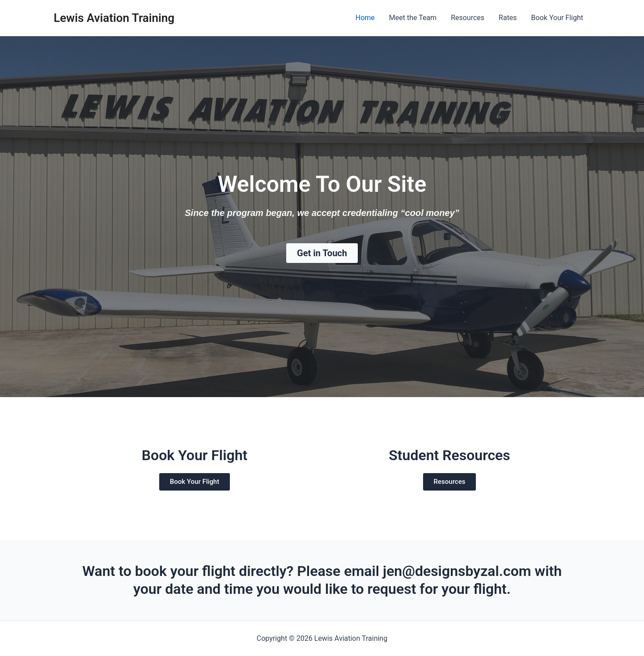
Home (365, 18)
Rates (508, 18)
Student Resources (449, 455)
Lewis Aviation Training (114, 18)
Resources (468, 18)
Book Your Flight (557, 18)
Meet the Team (413, 18)
